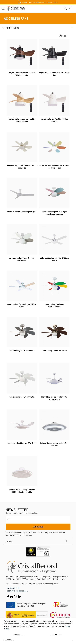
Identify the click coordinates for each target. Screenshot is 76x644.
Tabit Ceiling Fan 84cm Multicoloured (54, 305)
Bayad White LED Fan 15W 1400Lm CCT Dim (54, 120)
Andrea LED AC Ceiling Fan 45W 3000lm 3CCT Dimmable (22, 491)
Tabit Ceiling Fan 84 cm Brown (54, 350)
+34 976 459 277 (13, 588)
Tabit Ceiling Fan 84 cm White (22, 397)
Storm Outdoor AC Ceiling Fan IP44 (22, 212)
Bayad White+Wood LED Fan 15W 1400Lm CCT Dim (22, 120)
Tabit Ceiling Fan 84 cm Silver (22, 350)
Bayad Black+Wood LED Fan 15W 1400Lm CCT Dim (22, 74)
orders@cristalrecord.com (17, 591)
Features (38, 28)
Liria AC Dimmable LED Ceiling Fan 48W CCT (54, 444)
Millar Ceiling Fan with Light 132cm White (54, 259)
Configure (38, 640)
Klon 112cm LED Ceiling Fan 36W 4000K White (54, 398)
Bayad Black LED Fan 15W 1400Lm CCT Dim (54, 74)
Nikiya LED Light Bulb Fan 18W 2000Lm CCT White (22, 167)
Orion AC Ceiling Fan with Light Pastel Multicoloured (54, 213)
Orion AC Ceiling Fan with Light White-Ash (22, 259)
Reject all (20, 634)
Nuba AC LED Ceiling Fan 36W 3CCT (22, 443)
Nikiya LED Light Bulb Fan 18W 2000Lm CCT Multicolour (54, 167)
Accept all (56, 634)
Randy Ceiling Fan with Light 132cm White (22, 305)
